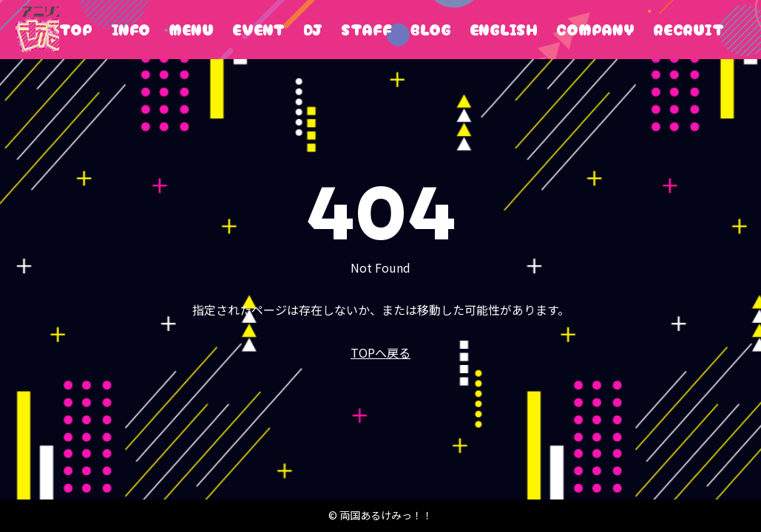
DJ (313, 29)
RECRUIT (689, 29)
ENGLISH (504, 29)
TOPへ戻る (380, 352)
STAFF (366, 29)
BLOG (431, 29)
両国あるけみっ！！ (37, 30)
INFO (131, 29)
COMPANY (595, 29)
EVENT (258, 29)
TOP (76, 29)
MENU (191, 29)
